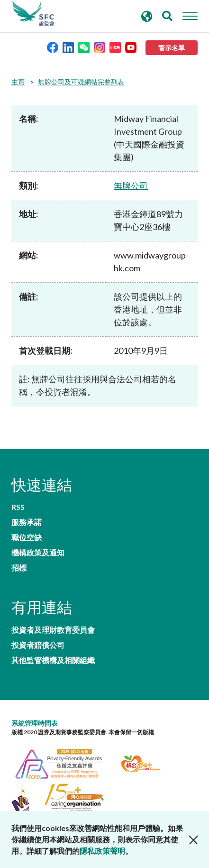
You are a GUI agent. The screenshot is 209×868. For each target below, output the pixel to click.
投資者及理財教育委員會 (53, 630)
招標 (19, 568)
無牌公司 (131, 185)
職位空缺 (27, 537)
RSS (18, 507)
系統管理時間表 (35, 723)
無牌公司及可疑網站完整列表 (81, 82)
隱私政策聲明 (102, 851)
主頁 (18, 82)
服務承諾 (27, 522)
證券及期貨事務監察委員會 (33, 14)
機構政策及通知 (38, 553)
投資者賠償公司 (38, 645)
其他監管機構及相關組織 (53, 660)
